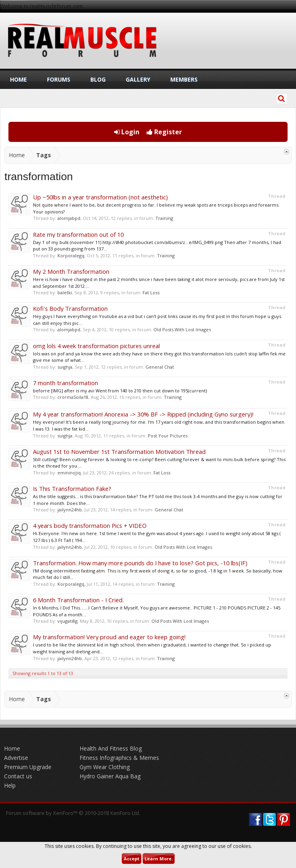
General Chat (160, 367)
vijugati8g (67, 621)
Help (10, 785)
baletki (65, 292)
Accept (132, 859)
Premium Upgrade (28, 767)
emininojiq (69, 473)
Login (127, 132)
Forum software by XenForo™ (73, 813)
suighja (65, 367)
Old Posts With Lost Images (182, 329)
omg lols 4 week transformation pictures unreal (96, 346)
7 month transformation (65, 383)
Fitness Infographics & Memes (119, 758)
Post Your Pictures (168, 436)
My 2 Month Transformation (71, 271)
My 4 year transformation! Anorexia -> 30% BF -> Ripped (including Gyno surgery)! (143, 414)
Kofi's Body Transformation (70, 308)
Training (164, 218)
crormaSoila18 (73, 397)
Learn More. (159, 859)
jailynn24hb (70, 510)
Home (18, 79)
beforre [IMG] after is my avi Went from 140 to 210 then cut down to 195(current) (120, 391)
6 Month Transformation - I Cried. (78, 600)
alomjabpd (69, 218)
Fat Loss (151, 292)
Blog (98, 79)
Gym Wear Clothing (105, 767)
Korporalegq (71, 255)
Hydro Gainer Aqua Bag (110, 776)
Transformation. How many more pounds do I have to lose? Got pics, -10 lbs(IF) (140, 563)
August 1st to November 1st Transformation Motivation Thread (119, 451)
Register (164, 132)
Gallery (138, 79)
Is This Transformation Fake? (72, 488)
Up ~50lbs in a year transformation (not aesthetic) (100, 197)
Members (184, 79)
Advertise (16, 758)
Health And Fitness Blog (111, 748)
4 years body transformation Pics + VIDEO (90, 525)
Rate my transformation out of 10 (78, 234)
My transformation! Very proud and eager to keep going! (109, 637)
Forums (59, 79)
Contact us (18, 776)
